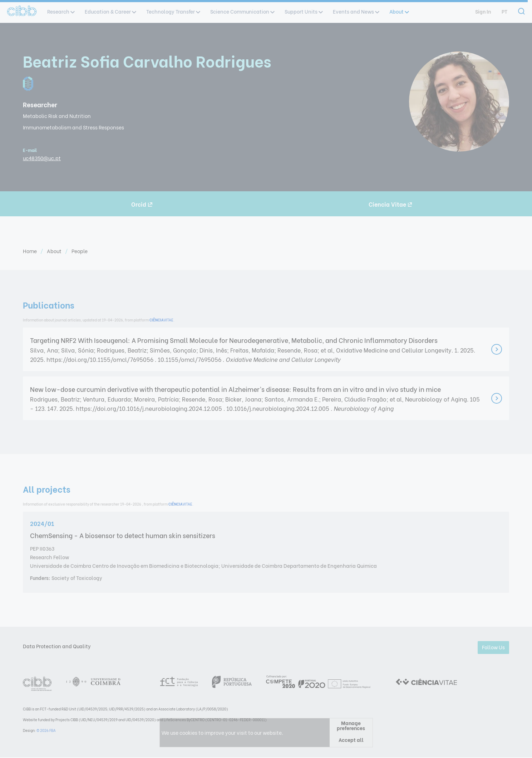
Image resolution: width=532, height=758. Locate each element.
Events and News (356, 11)
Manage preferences (351, 725)
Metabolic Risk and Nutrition (57, 116)
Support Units (303, 11)
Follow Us (493, 647)
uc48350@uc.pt (42, 158)
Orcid (142, 204)
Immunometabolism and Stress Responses (73, 127)
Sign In (483, 11)
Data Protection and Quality (57, 646)
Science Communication (242, 11)
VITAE (161, 320)
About (399, 11)
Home (30, 251)
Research (61, 11)
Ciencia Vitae (390, 204)
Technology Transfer (173, 11)
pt (504, 11)
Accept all (351, 740)
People (80, 251)
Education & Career (110, 11)
